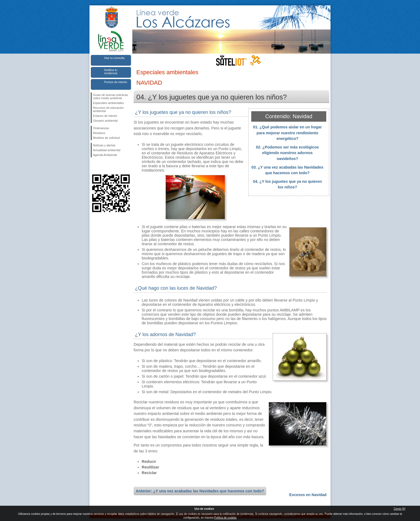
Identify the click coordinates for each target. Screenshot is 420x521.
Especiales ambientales (108, 103)
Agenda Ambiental (105, 155)
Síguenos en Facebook (94, 166)
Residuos (99, 133)
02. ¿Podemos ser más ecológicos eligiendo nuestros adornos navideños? (287, 153)
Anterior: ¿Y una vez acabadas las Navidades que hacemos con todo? (200, 491)
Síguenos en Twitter (103, 166)
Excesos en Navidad (308, 495)
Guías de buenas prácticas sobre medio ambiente (110, 96)
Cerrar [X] (400, 509)
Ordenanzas (101, 128)
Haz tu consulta (114, 58)
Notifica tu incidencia (111, 72)
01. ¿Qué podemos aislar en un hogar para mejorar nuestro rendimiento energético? (288, 133)
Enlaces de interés (105, 116)
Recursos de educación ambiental (108, 109)
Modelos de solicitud (106, 138)
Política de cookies (225, 518)
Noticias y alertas (104, 145)
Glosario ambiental (105, 121)
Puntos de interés (116, 82)
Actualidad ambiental (107, 150)
